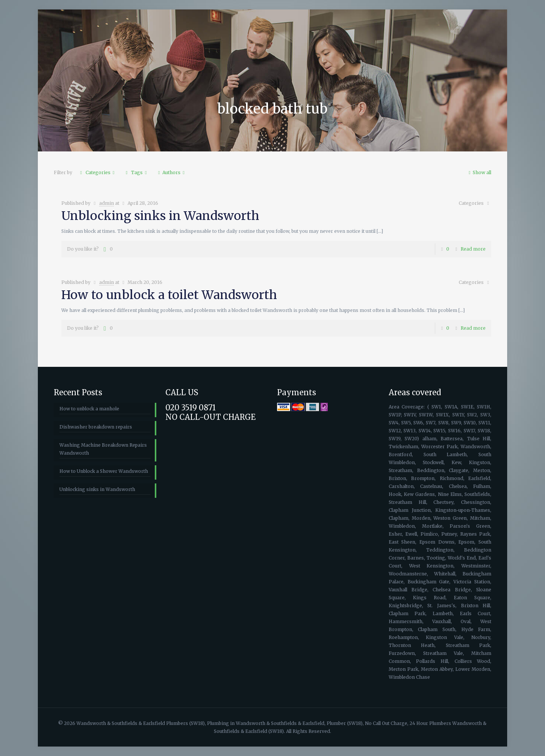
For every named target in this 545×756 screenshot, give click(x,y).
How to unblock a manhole (89, 409)
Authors (171, 172)
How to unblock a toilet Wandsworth (169, 295)
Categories (97, 172)
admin (107, 203)
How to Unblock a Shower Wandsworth (104, 471)
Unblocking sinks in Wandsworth (160, 216)
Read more (473, 249)
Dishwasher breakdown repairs (96, 427)
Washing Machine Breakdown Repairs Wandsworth (103, 449)
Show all (479, 172)
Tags (136, 172)
